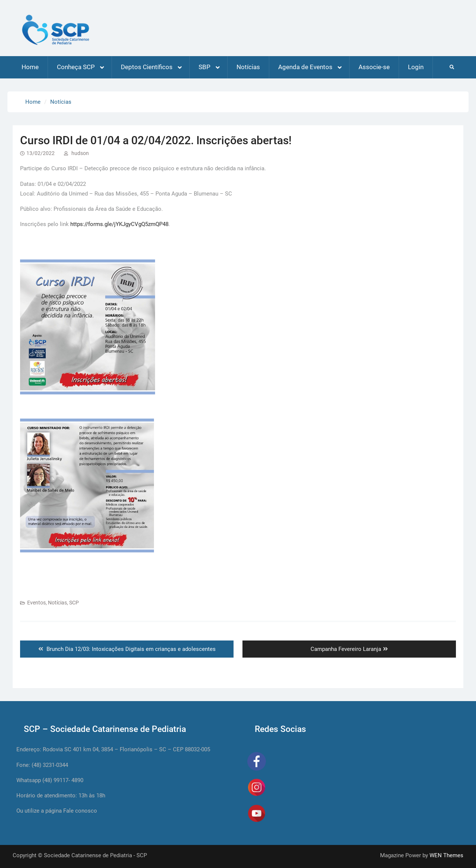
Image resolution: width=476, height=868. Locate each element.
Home (30, 67)
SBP (205, 67)
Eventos (36, 603)
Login (416, 67)
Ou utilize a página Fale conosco (57, 811)
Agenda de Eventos (305, 67)
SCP (74, 603)
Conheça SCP (76, 67)
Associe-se (374, 67)
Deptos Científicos (147, 67)
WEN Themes (446, 855)
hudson (80, 153)
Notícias (248, 67)
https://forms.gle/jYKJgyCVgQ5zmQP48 (119, 224)
